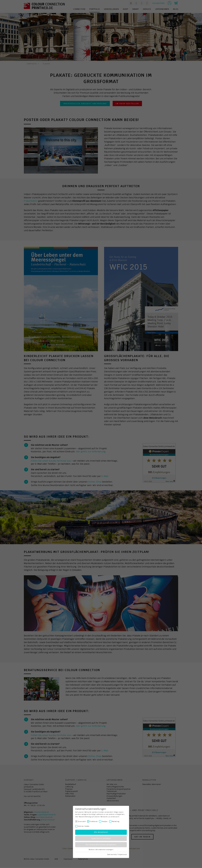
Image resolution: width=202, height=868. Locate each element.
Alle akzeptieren (101, 832)
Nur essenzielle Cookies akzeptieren (101, 845)
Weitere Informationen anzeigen (101, 850)
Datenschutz (112, 854)
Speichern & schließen (101, 838)
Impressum (122, 854)
